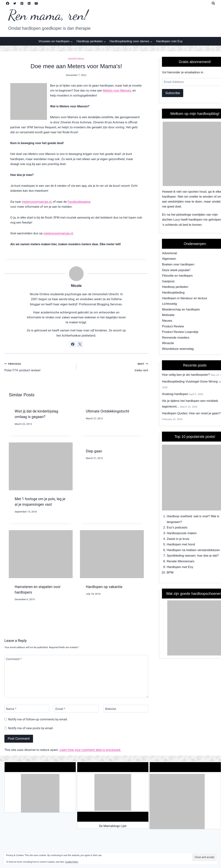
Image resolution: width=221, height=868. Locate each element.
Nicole (76, 286)
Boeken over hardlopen (178, 264)
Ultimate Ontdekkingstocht (108, 411)
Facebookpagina (79, 202)
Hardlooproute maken (182, 533)
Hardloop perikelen (175, 287)
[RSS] (29, 3)
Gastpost (168, 281)
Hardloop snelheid (179, 516)
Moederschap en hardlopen (181, 309)
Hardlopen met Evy (169, 41)
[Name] (27, 709)
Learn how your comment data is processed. (90, 750)
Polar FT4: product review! (39, 367)
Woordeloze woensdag (178, 349)
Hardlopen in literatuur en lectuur (185, 298)
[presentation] (41, 466)
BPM (170, 573)
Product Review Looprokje (180, 332)
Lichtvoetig (169, 304)
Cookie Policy (72, 862)
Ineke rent (114, 367)
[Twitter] (15, 3)
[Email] (36, 3)
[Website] (126, 709)
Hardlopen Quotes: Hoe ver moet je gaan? (191, 413)
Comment (14, 659)
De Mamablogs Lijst (113, 826)
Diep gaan (94, 451)
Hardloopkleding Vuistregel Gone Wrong (190, 382)
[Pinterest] (22, 3)
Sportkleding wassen (181, 556)
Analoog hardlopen (175, 394)
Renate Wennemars (181, 561)
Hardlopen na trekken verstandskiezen (193, 550)
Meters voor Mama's (117, 90)
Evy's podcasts (177, 527)
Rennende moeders (176, 338)
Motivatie (168, 315)
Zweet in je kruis (178, 539)
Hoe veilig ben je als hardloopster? (186, 375)
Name (11, 709)
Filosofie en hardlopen (177, 276)
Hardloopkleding (173, 293)
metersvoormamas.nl (37, 202)
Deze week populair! (176, 270)
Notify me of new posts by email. (31, 728)
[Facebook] (8, 3)
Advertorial (76, 59)
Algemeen (169, 259)
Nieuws (167, 321)
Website (110, 709)
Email (60, 709)
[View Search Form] (213, 3)
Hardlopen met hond (181, 544)
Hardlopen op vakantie (104, 587)
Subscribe (173, 93)
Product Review (173, 326)
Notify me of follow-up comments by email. (38, 719)
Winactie (168, 343)
